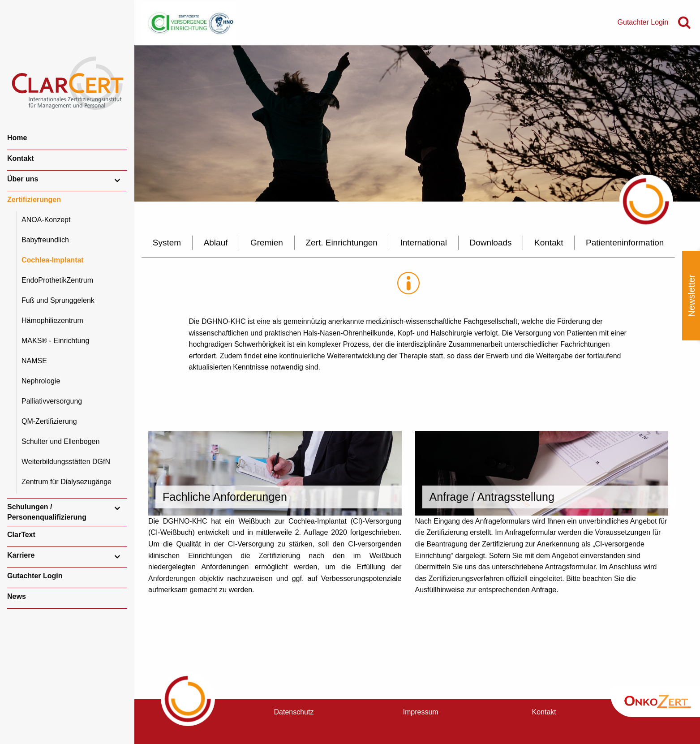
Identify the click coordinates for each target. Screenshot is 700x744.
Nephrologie (41, 381)
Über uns (23, 179)
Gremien (267, 243)
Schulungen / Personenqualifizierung (47, 512)
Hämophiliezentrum (52, 320)
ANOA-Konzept (46, 220)
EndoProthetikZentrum (57, 280)
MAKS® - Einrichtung (55, 341)
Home (17, 138)
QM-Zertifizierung (49, 421)
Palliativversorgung (52, 401)
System (167, 243)
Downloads (491, 243)
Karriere (21, 555)
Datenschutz (294, 712)
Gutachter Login (35, 576)
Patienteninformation (625, 243)
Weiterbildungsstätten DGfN (66, 462)
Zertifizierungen (34, 200)
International (423, 243)
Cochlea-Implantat (53, 260)
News (17, 596)
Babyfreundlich (45, 240)
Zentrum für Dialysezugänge (67, 482)
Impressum (421, 712)
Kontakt (21, 158)
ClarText (21, 535)
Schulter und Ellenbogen (60, 441)
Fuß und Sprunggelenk (58, 300)
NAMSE (34, 361)
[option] (417, 123)
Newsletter (691, 296)
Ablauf (216, 243)
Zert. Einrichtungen (341, 243)
